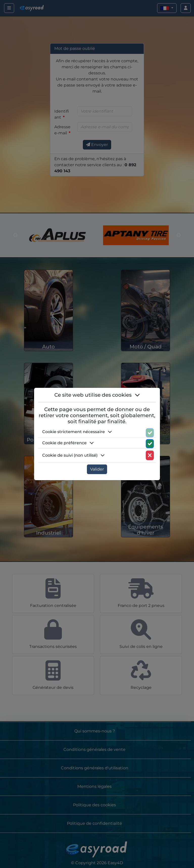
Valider (97, 469)
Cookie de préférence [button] (68, 443)
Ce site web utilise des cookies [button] (97, 395)
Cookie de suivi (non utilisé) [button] (73, 455)
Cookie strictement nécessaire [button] (77, 432)
